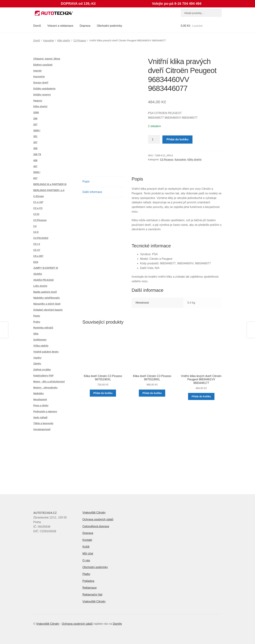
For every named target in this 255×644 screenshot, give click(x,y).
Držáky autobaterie (44, 89)
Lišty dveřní (40, 286)
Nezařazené (40, 399)
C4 (35, 226)
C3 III (36, 214)
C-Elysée (39, 196)
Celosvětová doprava (96, 526)
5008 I (37, 172)
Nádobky (39, 393)
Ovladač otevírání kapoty (48, 310)
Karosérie (49, 40)
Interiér (37, 71)
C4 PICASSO (41, 238)
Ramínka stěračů (43, 328)
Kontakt (87, 540)
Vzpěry (37, 358)
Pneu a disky (41, 405)
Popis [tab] (86, 182)
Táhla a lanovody (43, 423)
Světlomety (40, 340)
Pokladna (88, 581)
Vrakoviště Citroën (94, 513)
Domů (37, 26)
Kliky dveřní (64, 40)
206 (35, 118)
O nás (86, 560)
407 (35, 166)
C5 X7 (37, 250)
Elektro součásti (43, 65)
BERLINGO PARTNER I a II (49, 190)
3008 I (37, 130)
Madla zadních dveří (45, 292)
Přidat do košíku (177, 139)
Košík (86, 547)
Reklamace (90, 588)
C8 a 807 (38, 256)
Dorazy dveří (41, 83)
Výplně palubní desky (46, 352)
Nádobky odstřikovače (46, 298)
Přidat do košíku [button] (103, 393)
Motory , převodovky (45, 388)
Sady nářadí (40, 417)
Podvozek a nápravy (45, 411)
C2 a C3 (38, 208)
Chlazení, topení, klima (47, 59)
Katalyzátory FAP (43, 376)
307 (35, 142)
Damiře (117, 624)
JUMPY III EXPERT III (46, 268)
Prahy (37, 322)
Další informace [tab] (92, 192)
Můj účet (88, 554)
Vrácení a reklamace (60, 26)
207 (35, 124)
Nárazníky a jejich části (47, 304)
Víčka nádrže (41, 346)
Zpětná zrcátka (42, 370)
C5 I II (37, 244)
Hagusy (38, 101)
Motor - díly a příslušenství (49, 382)
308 (35, 148)
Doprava (85, 26)
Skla (36, 334)
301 (35, 136)
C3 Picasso (80, 40)
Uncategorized (42, 429)
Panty (37, 316)
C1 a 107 (38, 202)
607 (35, 178)
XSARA (38, 274)
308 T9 (37, 154)
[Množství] (154, 140)
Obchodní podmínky (110, 26)
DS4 (36, 262)
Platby (86, 574)
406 (35, 160)
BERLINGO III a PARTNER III (50, 184)
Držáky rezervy (42, 95)
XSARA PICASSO (43, 280)
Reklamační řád (92, 595)
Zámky (37, 364)
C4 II (36, 232)
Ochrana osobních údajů (98, 519)
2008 (36, 112)
